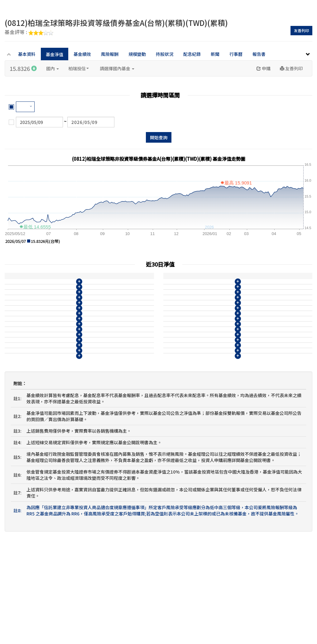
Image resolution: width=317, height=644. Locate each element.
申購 (264, 68)
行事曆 (236, 54)
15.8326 (23, 68)
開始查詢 (159, 137)
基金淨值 (55, 54)
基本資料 (27, 54)
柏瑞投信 (79, 68)
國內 (53, 68)
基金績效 (82, 54)
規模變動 (137, 54)
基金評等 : (29, 32)
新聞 (215, 54)
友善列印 (301, 30)
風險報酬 (110, 54)
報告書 (259, 54)
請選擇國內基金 (117, 68)
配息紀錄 (192, 54)
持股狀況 (165, 54)
